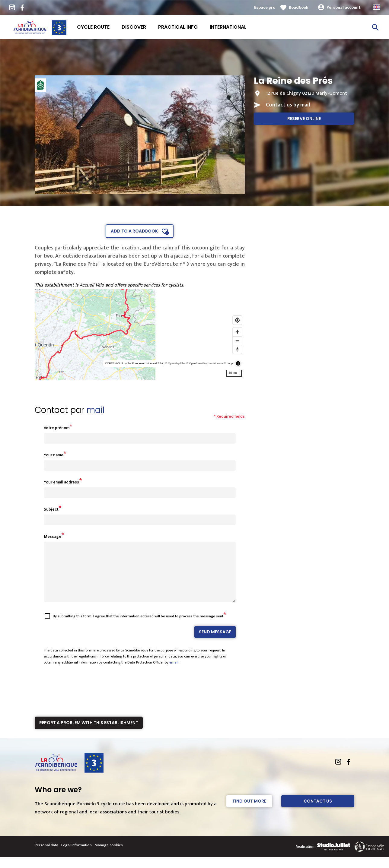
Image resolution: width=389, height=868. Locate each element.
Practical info (178, 27)
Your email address (61, 482)
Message (53, 536)
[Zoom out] (237, 341)
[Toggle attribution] (238, 363)
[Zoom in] (237, 332)
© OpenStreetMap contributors (205, 363)
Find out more (249, 812)
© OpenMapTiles (175, 363)
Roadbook (299, 7)
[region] (140, 334)
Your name (54, 455)
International (228, 27)
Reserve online (304, 119)
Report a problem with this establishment (89, 733)
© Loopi (229, 363)
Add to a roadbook (134, 231)
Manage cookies (109, 856)
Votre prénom (57, 428)
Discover (134, 27)
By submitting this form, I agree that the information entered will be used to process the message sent (138, 627)
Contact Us (318, 812)
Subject (51, 509)
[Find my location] (237, 320)
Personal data (46, 856)
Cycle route (93, 27)
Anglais (377, 7)
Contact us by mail (288, 105)
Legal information (77, 856)
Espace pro (265, 7)
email (174, 673)
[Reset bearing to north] (237, 349)
